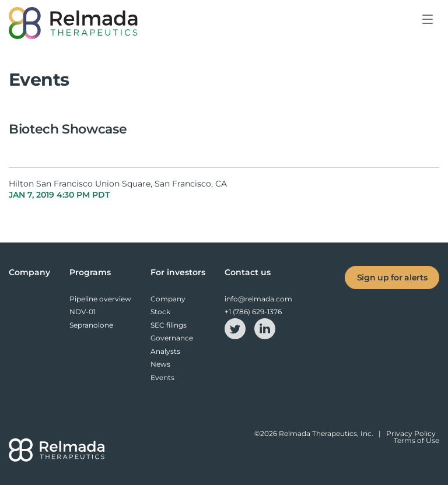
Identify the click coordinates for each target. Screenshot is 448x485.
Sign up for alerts (392, 277)
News (160, 364)
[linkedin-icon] (265, 328)
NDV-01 (83, 312)
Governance (172, 338)
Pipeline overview (100, 299)
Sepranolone (91, 325)
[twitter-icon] (236, 328)
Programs (90, 272)
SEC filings (169, 325)
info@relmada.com (258, 299)
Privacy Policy (411, 433)
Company (29, 272)
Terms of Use (416, 440)
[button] (428, 28)
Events (162, 377)
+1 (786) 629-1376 (253, 312)
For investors (178, 272)
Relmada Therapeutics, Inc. (326, 433)
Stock (160, 312)
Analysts (165, 351)
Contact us (248, 272)
